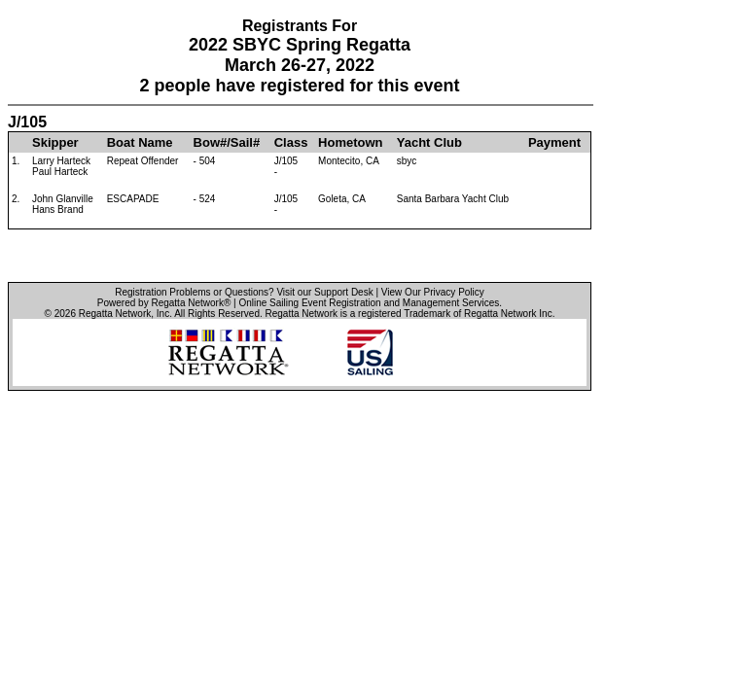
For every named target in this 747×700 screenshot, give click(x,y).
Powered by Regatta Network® (164, 303)
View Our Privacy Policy (433, 292)
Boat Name (140, 142)
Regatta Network (115, 314)
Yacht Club (429, 142)
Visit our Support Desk (324, 292)
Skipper (55, 142)
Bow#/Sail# (227, 142)
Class (291, 142)
